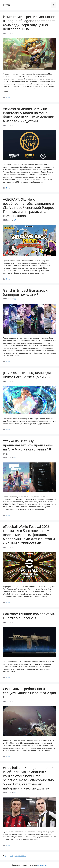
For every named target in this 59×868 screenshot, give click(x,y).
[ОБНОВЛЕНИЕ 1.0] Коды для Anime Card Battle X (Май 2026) (28, 375)
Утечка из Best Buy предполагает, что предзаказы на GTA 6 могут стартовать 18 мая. (28, 447)
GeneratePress (42, 865)
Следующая (20, 856)
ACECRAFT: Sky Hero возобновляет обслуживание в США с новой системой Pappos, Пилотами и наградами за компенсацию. (29, 207)
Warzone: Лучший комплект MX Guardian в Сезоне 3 (29, 616)
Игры (8, 97)
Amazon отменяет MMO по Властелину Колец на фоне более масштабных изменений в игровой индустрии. (29, 115)
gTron (6, 5)
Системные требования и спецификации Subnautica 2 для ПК (29, 693)
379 (12, 856)
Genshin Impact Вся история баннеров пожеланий (26, 292)
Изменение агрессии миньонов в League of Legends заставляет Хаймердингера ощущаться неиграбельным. (29, 23)
